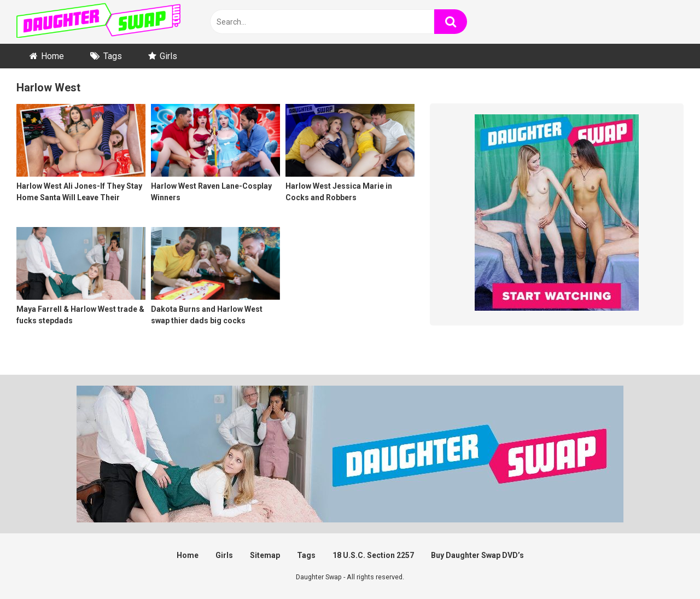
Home (52, 56)
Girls (168, 56)
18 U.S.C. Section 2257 (373, 555)
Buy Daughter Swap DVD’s (477, 555)
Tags (113, 56)
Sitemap (265, 555)
